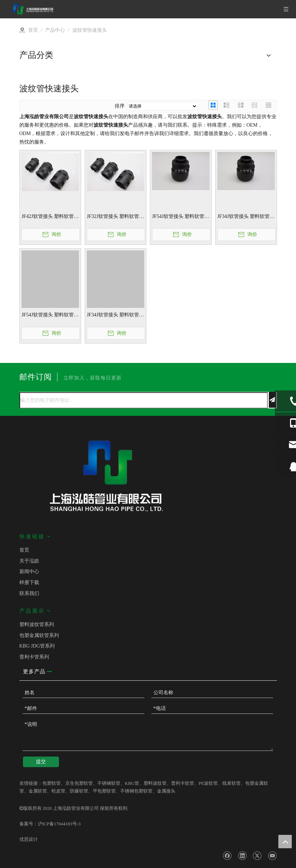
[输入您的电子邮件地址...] (144, 400)
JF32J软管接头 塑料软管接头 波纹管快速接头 (115, 217)
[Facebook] (227, 856)
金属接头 (166, 791)
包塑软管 (52, 783)
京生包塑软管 (79, 783)
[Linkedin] (242, 856)
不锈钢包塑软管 (136, 791)
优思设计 (29, 839)
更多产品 (38, 672)
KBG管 (132, 783)
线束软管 (231, 783)
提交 (41, 762)
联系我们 (29, 593)
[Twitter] (257, 856)
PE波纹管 (208, 783)
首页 (24, 550)
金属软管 (38, 791)
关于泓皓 (29, 561)
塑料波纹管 (155, 783)
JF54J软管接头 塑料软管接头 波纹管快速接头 (181, 217)
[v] (148, 72)
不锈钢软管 (109, 783)
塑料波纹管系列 (37, 624)
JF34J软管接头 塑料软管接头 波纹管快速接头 (246, 217)
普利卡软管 (183, 783)
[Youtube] (272, 856)
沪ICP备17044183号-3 (59, 824)
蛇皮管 (58, 791)
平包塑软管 (104, 791)
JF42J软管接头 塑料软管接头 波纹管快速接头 (50, 217)
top (285, 842)
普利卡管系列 (34, 657)
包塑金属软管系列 (39, 635)
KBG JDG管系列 (37, 646)
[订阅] (272, 400)
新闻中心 (29, 572)
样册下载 (29, 582)
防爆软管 (79, 791)
